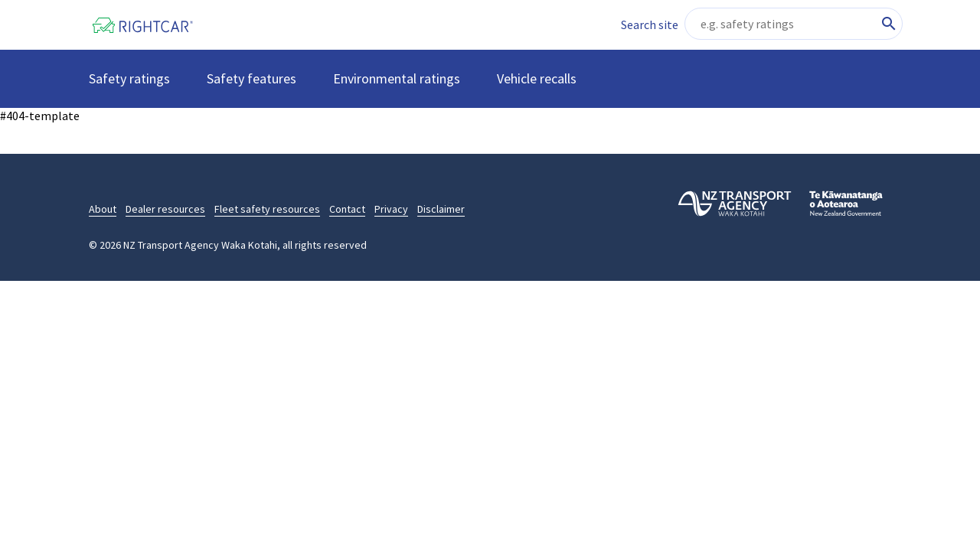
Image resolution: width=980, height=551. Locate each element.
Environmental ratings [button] (397, 78)
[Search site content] (794, 24)
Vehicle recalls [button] (537, 78)
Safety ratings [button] (129, 78)
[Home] (153, 25)
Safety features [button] (252, 78)
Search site (650, 24)
